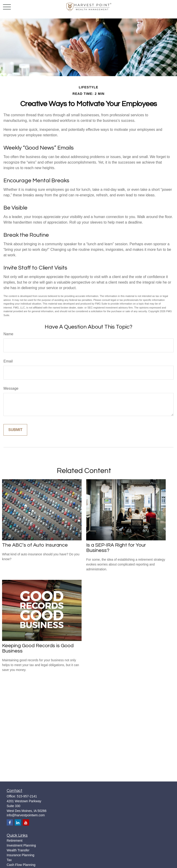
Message (11, 388)
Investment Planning (21, 845)
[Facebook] (10, 822)
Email (8, 361)
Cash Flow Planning (21, 865)
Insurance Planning (21, 855)
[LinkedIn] (18, 822)
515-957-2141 (27, 796)
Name (8, 334)
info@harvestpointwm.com (26, 815)
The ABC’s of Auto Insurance (35, 545)
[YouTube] (26, 822)
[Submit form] (15, 430)
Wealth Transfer (18, 850)
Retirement (15, 841)
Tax (9, 860)
